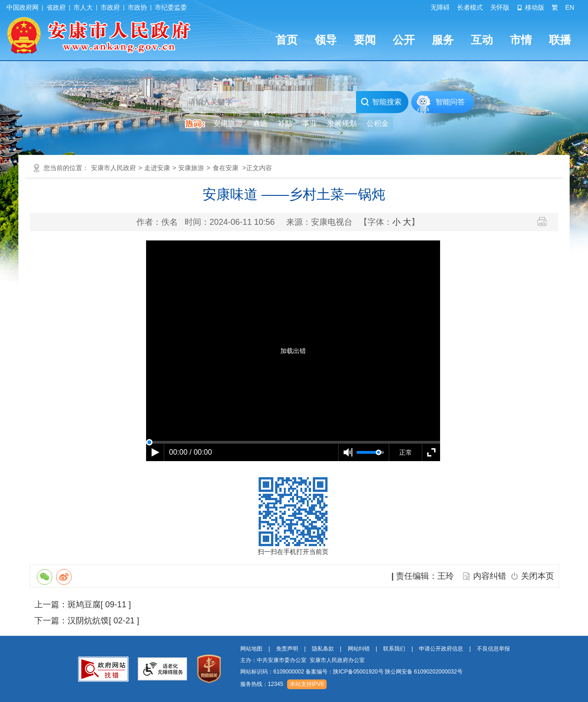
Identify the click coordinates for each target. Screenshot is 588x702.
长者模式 (470, 7)
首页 (287, 40)
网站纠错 (359, 649)
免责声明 (287, 649)
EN (570, 7)
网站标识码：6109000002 (351, 672)
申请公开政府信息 (441, 649)
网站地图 (251, 649)
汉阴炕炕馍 (88, 621)
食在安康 (226, 168)
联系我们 (394, 649)
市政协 (137, 7)
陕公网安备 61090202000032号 (424, 672)
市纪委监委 (171, 7)
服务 (443, 40)
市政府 (110, 7)
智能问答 (450, 102)
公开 (404, 40)
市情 (521, 40)
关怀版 (500, 7)
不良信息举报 (493, 649)
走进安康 (157, 168)
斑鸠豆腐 (84, 605)
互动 (482, 40)
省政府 (56, 7)
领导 (326, 40)
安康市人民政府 (113, 168)
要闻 (365, 40)
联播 (560, 40)
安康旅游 (191, 168)
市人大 (83, 7)
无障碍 (440, 7)
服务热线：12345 (262, 684)
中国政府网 (23, 7)
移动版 (531, 7)
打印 (546, 222)
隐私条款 (323, 649)
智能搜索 (381, 102)
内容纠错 (490, 576)
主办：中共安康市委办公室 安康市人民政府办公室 (302, 660)
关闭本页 (537, 576)
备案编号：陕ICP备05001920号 (344, 672)
